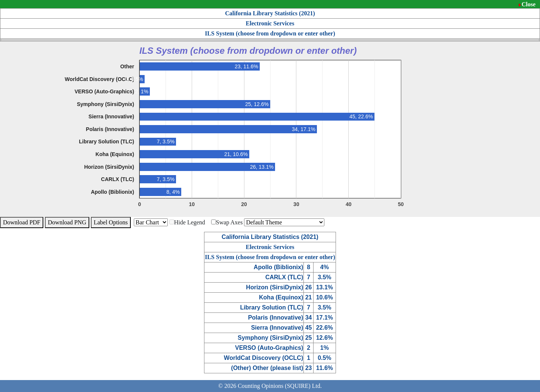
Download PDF (22, 222)
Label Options (111, 222)
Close (529, 4)
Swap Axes (227, 222)
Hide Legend (187, 222)
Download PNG (67, 222)
